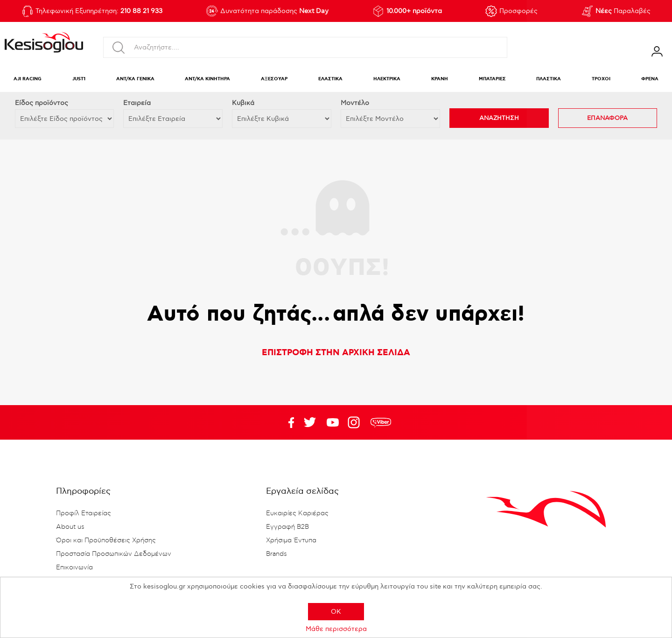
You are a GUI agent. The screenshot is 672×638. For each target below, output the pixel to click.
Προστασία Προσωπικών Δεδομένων (114, 554)
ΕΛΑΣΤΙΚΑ (330, 79)
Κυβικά (243, 103)
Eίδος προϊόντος (42, 103)
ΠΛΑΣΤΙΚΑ (549, 79)
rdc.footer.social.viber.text (381, 422)
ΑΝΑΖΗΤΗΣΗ (499, 118)
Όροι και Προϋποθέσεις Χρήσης (106, 540)
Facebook (287, 422)
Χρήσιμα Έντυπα (291, 540)
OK (336, 612)
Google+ (356, 422)
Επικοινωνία (74, 568)
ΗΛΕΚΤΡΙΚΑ (387, 79)
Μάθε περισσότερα (336, 629)
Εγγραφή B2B (287, 527)
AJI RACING (28, 79)
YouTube (310, 422)
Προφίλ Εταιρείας (84, 513)
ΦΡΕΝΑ (650, 79)
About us (70, 527)
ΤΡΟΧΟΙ (601, 79)
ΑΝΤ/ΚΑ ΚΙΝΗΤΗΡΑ (207, 79)
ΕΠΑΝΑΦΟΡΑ (607, 118)
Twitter (333, 422)
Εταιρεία (137, 103)
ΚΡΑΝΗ (440, 79)
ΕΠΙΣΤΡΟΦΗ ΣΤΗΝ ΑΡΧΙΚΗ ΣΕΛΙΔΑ (336, 353)
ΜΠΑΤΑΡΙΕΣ (492, 79)
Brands (276, 554)
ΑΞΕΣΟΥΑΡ (274, 79)
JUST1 (79, 79)
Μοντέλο (355, 103)
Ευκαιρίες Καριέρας (297, 513)
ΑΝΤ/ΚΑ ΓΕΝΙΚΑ (135, 79)
